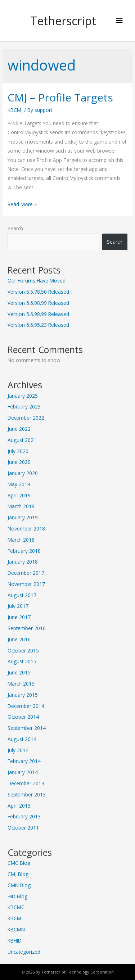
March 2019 (21, 506)
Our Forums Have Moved (37, 281)
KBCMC (16, 907)
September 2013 (27, 794)
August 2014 (22, 739)
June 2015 (19, 672)
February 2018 (24, 551)
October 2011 (23, 828)
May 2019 (19, 484)
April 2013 (19, 806)
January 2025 (23, 396)
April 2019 (19, 495)
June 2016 (19, 639)
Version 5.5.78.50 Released (38, 292)
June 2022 (19, 429)
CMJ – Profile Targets (60, 97)
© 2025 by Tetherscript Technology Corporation (68, 972)
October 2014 (23, 717)
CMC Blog (19, 863)
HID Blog (17, 896)
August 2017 (22, 595)
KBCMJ (15, 110)
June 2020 (19, 462)
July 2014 (18, 750)
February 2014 (24, 761)
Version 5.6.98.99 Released (38, 303)
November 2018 (26, 529)
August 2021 (22, 440)
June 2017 (19, 617)
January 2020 (23, 473)
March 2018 (21, 540)
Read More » (22, 204)
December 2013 (26, 783)
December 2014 (26, 706)
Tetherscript (63, 21)
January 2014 (23, 772)
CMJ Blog (18, 874)
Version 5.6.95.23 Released (38, 325)
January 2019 (23, 517)
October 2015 (23, 651)
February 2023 (24, 407)
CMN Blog (19, 885)
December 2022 (26, 418)
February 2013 (24, 816)
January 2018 (23, 562)
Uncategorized (24, 952)
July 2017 (18, 606)
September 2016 (27, 628)
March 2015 (21, 684)
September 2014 (27, 728)
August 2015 (22, 661)
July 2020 (18, 451)
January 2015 (23, 695)
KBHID (15, 941)
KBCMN (16, 929)
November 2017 (26, 584)
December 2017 (26, 573)
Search (15, 228)
